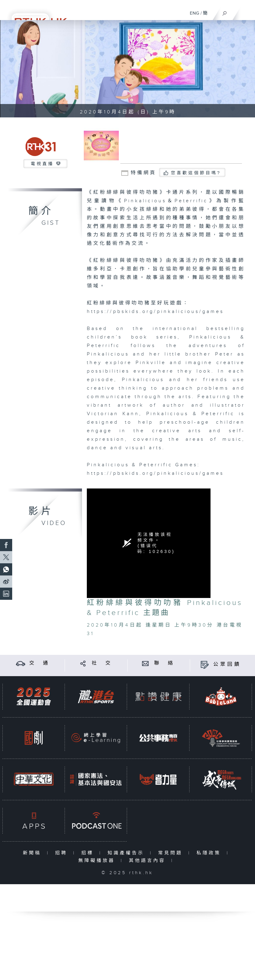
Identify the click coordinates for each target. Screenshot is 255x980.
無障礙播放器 (98, 861)
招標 (89, 853)
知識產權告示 (127, 853)
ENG (195, 13)
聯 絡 (165, 663)
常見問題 (172, 853)
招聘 (63, 853)
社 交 (102, 663)
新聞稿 (33, 853)
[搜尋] (225, 12)
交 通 (40, 663)
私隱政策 (210, 853)
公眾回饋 (227, 664)
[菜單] (246, 11)
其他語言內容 (149, 861)
